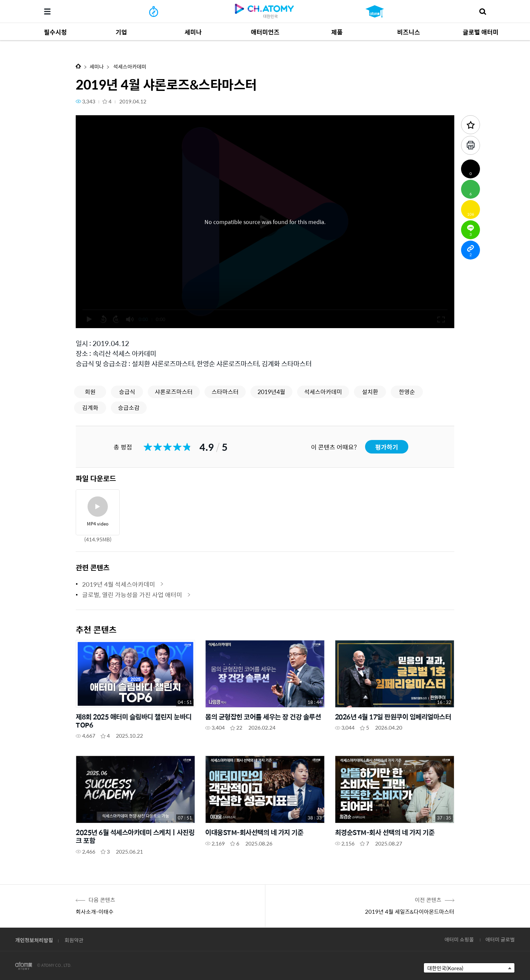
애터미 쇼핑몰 (459, 939)
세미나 (97, 66)
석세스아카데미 (129, 66)
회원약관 (74, 940)
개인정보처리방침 (34, 940)
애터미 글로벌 (500, 939)
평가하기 (387, 447)
